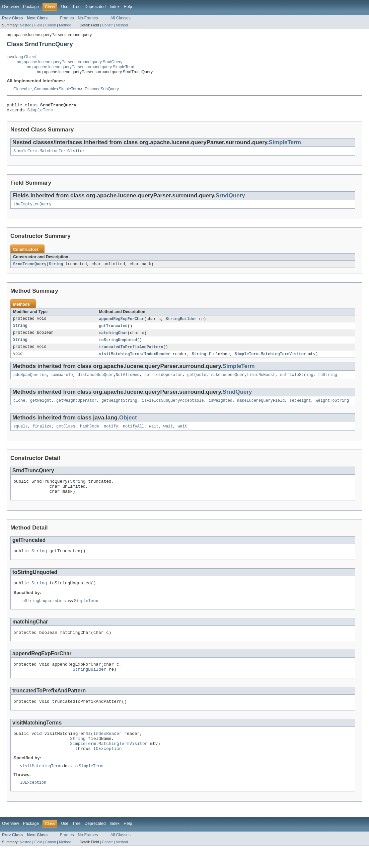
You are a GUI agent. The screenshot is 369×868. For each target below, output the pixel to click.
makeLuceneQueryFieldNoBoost (243, 381)
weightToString (333, 407)
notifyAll (134, 434)
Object (128, 425)
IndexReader (157, 360)
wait (154, 434)
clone (19, 407)
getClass (66, 434)
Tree (77, 7)
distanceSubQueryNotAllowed (109, 381)
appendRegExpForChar (122, 323)
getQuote (197, 381)
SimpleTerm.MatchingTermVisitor (49, 154)
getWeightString (119, 407)
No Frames (88, 18)
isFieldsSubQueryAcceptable (173, 407)
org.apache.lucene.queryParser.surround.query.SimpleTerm (81, 67)
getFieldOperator (163, 381)
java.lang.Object (21, 57)
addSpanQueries (30, 381)
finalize (42, 434)
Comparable (45, 89)
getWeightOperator (77, 407)
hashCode (90, 434)
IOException (108, 769)
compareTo (62, 381)
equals (21, 434)
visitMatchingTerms (121, 360)
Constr (51, 25)
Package (31, 7)
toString (328, 381)
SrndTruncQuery (30, 268)
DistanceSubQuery (102, 89)
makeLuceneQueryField (261, 407)
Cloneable (23, 89)
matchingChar (113, 337)
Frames (67, 18)
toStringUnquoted (118, 345)
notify (111, 434)
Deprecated (95, 7)
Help (128, 7)
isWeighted (220, 407)
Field (38, 25)
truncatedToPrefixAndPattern (131, 352)
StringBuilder (181, 323)
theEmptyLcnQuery (32, 207)
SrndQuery (230, 198)
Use (65, 7)
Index (115, 7)
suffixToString (297, 381)
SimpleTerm (69, 89)
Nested (26, 25)
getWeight (41, 407)
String (56, 268)
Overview (11, 7)
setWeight (300, 407)
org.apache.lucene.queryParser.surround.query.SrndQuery (69, 62)
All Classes (121, 18)
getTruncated (113, 330)
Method (65, 25)
